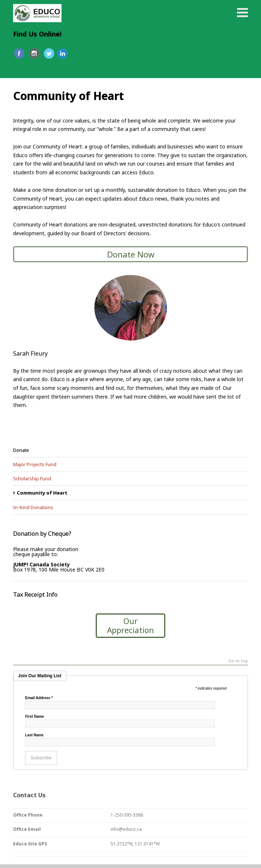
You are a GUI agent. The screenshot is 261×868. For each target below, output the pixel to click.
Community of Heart (42, 493)
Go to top (238, 661)
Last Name (34, 735)
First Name (35, 717)
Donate (21, 450)
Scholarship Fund (32, 478)
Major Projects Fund (35, 464)
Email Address (39, 698)
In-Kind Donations (33, 507)
